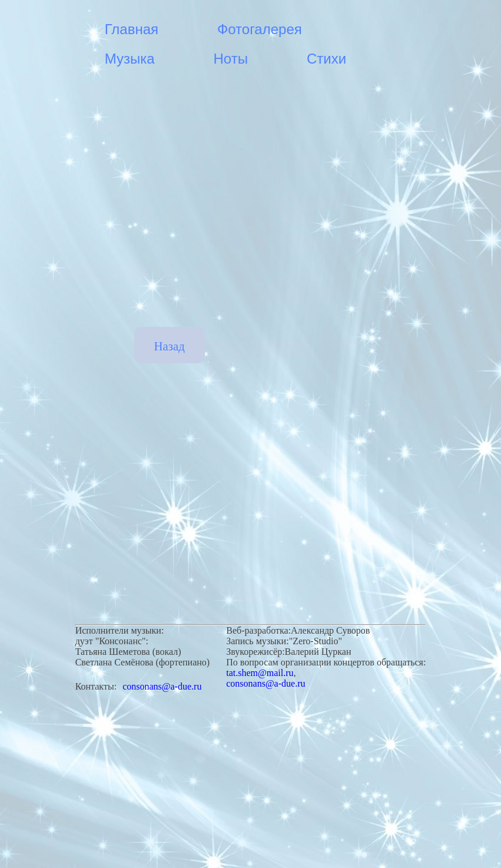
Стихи (326, 59)
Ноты (231, 59)
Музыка (130, 59)
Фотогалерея (260, 29)
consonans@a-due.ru (162, 686)
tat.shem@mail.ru (260, 673)
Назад (170, 346)
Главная (132, 29)
